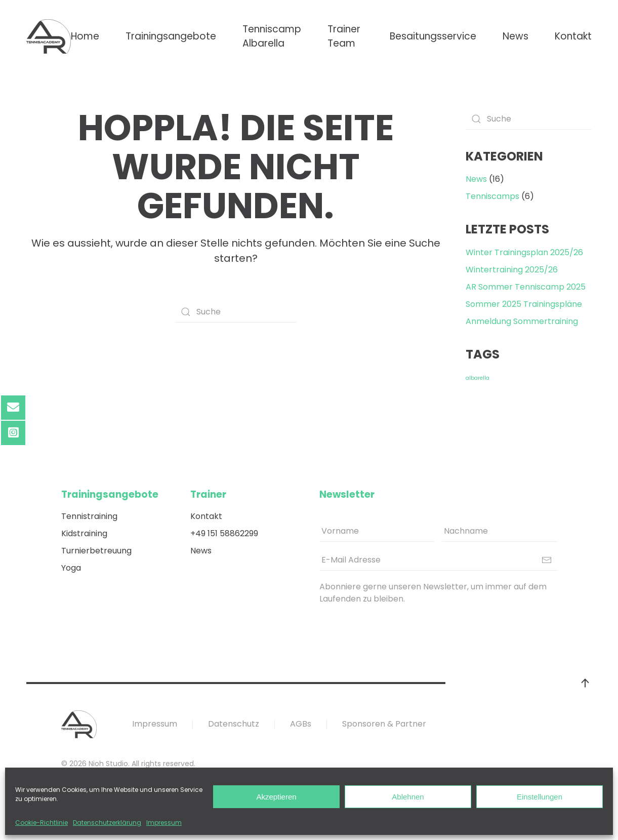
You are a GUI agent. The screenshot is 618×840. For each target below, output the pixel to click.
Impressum (164, 823)
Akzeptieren (276, 797)
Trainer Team (344, 36)
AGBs (301, 724)
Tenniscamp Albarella (272, 36)
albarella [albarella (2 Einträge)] (478, 378)
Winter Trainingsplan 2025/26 (524, 252)
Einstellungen (540, 797)
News (516, 36)
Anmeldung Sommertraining (522, 321)
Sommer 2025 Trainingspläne (524, 304)
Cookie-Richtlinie (42, 823)
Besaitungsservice (433, 36)
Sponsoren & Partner (384, 724)
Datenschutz (234, 724)
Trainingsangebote (171, 36)
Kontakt (573, 36)
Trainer (208, 494)
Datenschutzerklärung (107, 823)
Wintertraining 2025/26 (512, 270)
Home (85, 36)
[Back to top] (585, 683)
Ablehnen (408, 797)
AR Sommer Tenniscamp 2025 (526, 287)
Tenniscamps (492, 196)
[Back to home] (49, 36)
